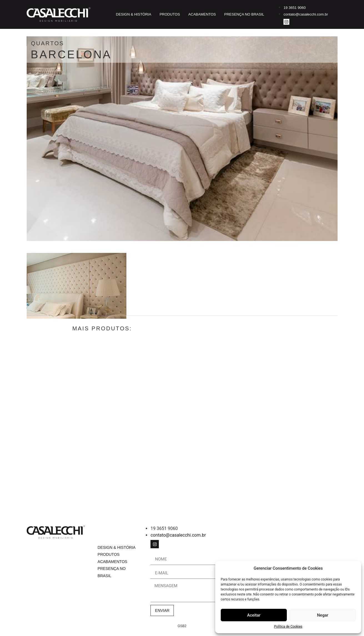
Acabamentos (202, 14)
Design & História (134, 14)
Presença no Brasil (244, 14)
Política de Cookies (288, 627)
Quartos (80, 43)
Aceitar (254, 615)
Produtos (170, 14)
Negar (323, 615)
